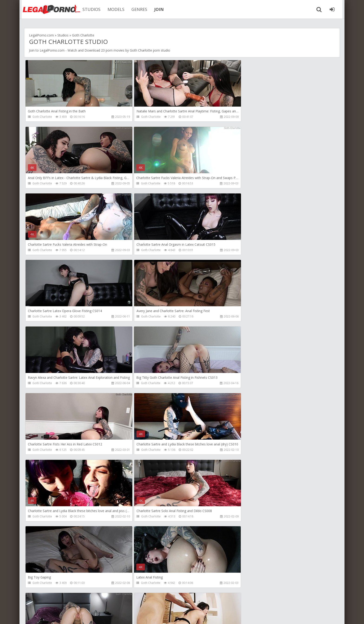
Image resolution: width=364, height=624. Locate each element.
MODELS (115, 9)
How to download (95, 602)
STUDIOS (90, 9)
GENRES (138, 9)
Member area (62, 602)
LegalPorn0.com (63, 616)
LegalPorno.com (52, 50)
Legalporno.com (50, 9)
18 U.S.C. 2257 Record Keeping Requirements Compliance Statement (177, 616)
